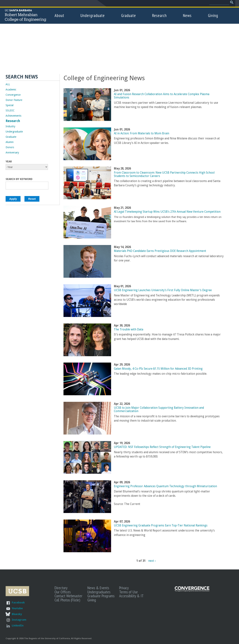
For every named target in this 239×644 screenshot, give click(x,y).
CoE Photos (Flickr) (67, 600)
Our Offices (63, 592)
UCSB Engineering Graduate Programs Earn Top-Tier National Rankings (161, 526)
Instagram (19, 620)
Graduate (129, 15)
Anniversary (12, 152)
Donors (10, 147)
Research (159, 15)
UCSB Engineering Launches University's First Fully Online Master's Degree (163, 290)
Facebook (18, 602)
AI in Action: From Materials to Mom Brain (142, 133)
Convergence (13, 95)
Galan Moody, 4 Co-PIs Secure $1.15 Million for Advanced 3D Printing (158, 369)
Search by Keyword (19, 179)
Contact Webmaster (68, 596)
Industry (10, 126)
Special (10, 105)
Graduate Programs (101, 596)
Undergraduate (93, 15)
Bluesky (17, 614)
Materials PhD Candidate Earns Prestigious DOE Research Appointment (160, 251)
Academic (11, 90)
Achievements (13, 116)
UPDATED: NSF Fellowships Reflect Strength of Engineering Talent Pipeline (162, 447)
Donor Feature (14, 100)
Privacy (124, 588)
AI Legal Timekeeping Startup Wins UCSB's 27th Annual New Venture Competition (167, 212)
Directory (61, 588)
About (59, 15)
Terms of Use (128, 592)
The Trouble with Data (129, 329)
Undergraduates (99, 592)
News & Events (98, 588)
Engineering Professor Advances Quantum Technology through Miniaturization (165, 486)
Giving (213, 15)
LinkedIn (18, 625)
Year (9, 161)
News (187, 15)
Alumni (10, 142)
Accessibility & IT (131, 596)
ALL (8, 84)
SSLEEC (10, 110)
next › (152, 561)
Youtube (17, 608)
